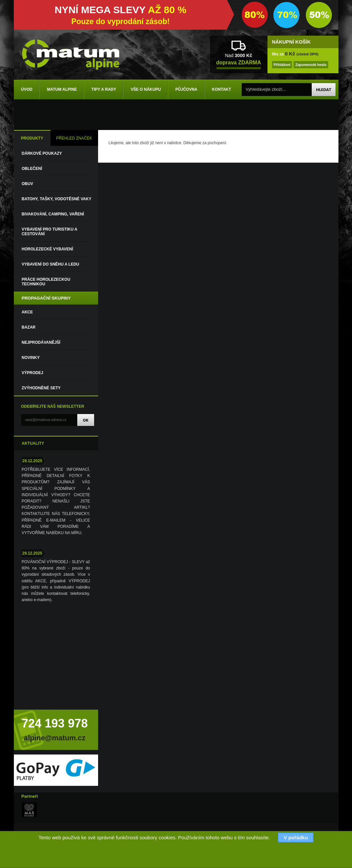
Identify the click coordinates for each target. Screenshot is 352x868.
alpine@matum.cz (55, 738)
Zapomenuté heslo (311, 65)
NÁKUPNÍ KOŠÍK (291, 42)
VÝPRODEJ (33, 373)
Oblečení (32, 169)
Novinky (31, 358)
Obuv (28, 184)
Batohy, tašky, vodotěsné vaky (57, 199)
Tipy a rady (104, 89)
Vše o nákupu (146, 89)
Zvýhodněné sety (41, 388)
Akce (27, 312)
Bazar (29, 327)
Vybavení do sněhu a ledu (51, 264)
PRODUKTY (32, 138)
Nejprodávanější (41, 342)
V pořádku (296, 837)
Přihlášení (282, 65)
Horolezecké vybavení (48, 249)
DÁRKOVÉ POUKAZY (42, 153)
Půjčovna (186, 89)
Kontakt (222, 89)
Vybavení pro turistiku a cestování (50, 232)
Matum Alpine (62, 89)
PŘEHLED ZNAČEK (74, 138)
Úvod (27, 89)
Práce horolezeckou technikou (46, 282)
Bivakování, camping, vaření (53, 214)
